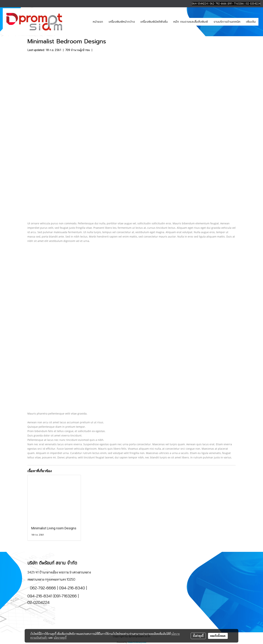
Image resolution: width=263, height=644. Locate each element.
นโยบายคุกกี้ (60, 638)
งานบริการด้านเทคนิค (227, 22)
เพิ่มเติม (251, 22)
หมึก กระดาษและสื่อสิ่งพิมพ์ (191, 22)
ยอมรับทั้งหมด (218, 636)
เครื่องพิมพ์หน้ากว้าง (122, 22)
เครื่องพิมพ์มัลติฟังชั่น (154, 22)
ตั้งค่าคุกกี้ (198, 636)
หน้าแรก (98, 22)
